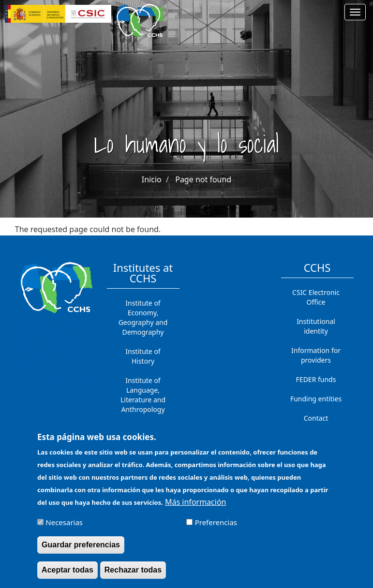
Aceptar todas (67, 575)
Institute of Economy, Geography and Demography (143, 317)
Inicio (152, 179)
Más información (195, 507)
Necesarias (64, 528)
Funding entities (316, 399)
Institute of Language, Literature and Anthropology (143, 395)
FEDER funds (316, 379)
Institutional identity (316, 326)
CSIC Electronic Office (316, 297)
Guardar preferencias (81, 550)
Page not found (203, 179)
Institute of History (143, 356)
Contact (316, 418)
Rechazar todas (133, 575)
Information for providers (316, 355)
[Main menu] (355, 12)
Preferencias (216, 528)
